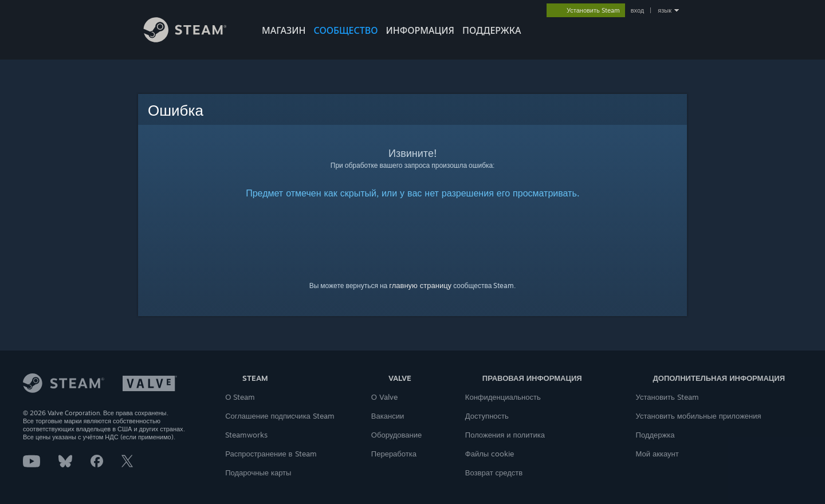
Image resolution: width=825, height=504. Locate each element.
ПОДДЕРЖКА (492, 30)
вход (638, 10)
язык (665, 10)
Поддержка (655, 435)
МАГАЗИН (284, 30)
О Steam (240, 397)
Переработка (394, 454)
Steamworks (246, 435)
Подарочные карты (258, 472)
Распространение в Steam (271, 454)
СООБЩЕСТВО (345, 30)
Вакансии (388, 416)
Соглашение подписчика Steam (280, 416)
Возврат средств (494, 472)
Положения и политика (505, 435)
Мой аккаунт (657, 454)
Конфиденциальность (503, 397)
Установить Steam (667, 397)
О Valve (384, 397)
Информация (420, 30)
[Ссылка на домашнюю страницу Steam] (194, 39)
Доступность (487, 416)
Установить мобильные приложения (699, 416)
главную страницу (420, 285)
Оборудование (396, 435)
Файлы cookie (490, 454)
